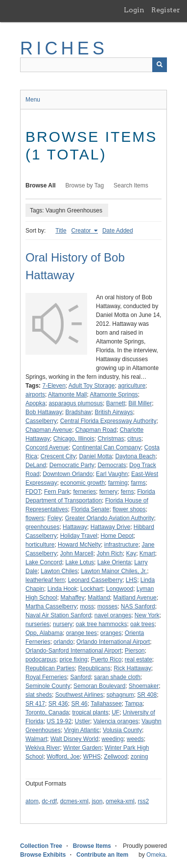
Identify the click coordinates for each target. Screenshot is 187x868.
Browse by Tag (85, 185)
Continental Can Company (106, 447)
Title (61, 231)
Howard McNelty (79, 545)
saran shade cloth (117, 677)
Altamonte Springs (114, 395)
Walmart (36, 739)
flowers (35, 518)
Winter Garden (82, 748)
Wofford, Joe (63, 757)
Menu (33, 100)
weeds (135, 739)
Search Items (131, 185)
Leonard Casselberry (95, 580)
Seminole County (48, 686)
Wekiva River (43, 748)
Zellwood (116, 757)
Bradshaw (78, 412)
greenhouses (42, 527)
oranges (111, 633)
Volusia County (122, 730)
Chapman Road (96, 430)
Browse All (41, 185)
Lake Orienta (114, 562)
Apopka (35, 403)
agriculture (132, 386)
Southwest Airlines (79, 695)
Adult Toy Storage (92, 386)
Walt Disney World (74, 739)
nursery (63, 624)
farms (138, 483)
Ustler (82, 721)
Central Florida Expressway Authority (108, 421)
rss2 (143, 801)
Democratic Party (72, 465)
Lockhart (92, 589)
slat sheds (39, 695)
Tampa (134, 704)
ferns (128, 492)
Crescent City (58, 456)
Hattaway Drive (110, 527)
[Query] (93, 65)
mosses (107, 606)
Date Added (118, 231)
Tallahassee (106, 704)
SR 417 (35, 704)
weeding (113, 739)
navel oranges (113, 615)
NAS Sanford (138, 606)
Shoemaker (144, 686)
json (97, 801)
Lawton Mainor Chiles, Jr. (114, 571)
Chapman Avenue (49, 430)
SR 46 (79, 704)
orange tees (82, 633)
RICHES (64, 48)
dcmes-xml (74, 801)
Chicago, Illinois (74, 439)
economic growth (82, 483)
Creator (82, 231)
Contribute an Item (102, 855)
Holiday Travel (79, 536)
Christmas (111, 439)
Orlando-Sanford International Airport (73, 651)
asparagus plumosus (76, 403)
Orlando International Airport (113, 642)
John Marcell (77, 553)
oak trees (142, 624)
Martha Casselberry (51, 606)
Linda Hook (62, 589)
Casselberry (41, 421)
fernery (108, 492)
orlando (63, 642)
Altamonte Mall (67, 395)
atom (32, 801)
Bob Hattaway (44, 412)
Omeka (156, 855)
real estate (139, 659)
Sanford (80, 677)
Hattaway (75, 527)
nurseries (37, 624)
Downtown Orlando (68, 474)
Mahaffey (72, 598)
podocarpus (41, 659)
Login (134, 10)
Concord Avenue (47, 447)
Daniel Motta (95, 456)
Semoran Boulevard (99, 686)
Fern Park (57, 492)
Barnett (116, 403)
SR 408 (147, 695)
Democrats (112, 465)
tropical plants (90, 712)
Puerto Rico (106, 659)
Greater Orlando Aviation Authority (110, 518)
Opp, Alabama (44, 633)
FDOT (33, 492)
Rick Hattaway (132, 668)
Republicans (94, 668)
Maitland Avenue (135, 598)
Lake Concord (44, 562)
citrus (134, 439)
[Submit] (160, 65)
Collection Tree (41, 846)
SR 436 (58, 704)
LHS (131, 580)
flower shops (129, 509)
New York (147, 615)
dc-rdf (49, 801)
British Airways (114, 412)
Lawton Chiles (59, 571)
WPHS (92, 757)
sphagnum (120, 695)
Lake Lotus (80, 562)
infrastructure (121, 545)
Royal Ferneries (46, 677)
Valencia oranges (116, 721)
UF (116, 712)
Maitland (99, 598)
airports (35, 395)
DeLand (36, 465)
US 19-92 (59, 721)
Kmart (147, 553)
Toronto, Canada (47, 712)
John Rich (109, 553)
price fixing (73, 659)
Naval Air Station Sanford (58, 615)
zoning (139, 757)
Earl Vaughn (112, 474)
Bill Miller (140, 403)
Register (166, 10)
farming (118, 483)
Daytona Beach (135, 456)
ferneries (84, 492)
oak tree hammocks (102, 624)
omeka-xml (120, 801)
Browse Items (92, 846)
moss (87, 606)
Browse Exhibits (43, 855)
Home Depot (117, 536)
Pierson (135, 651)
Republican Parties (50, 668)
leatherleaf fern (45, 580)
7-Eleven (54, 386)
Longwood (120, 589)
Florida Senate (90, 509)
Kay (131, 553)
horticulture (40, 545)
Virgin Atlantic (82, 730)
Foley (55, 518)
